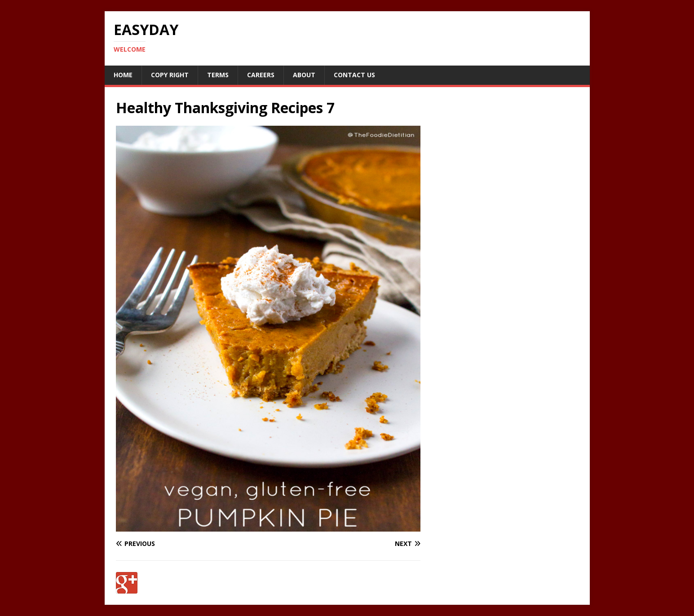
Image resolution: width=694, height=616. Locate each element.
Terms (218, 75)
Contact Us (354, 75)
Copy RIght (170, 75)
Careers (261, 75)
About (304, 75)
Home (123, 75)
